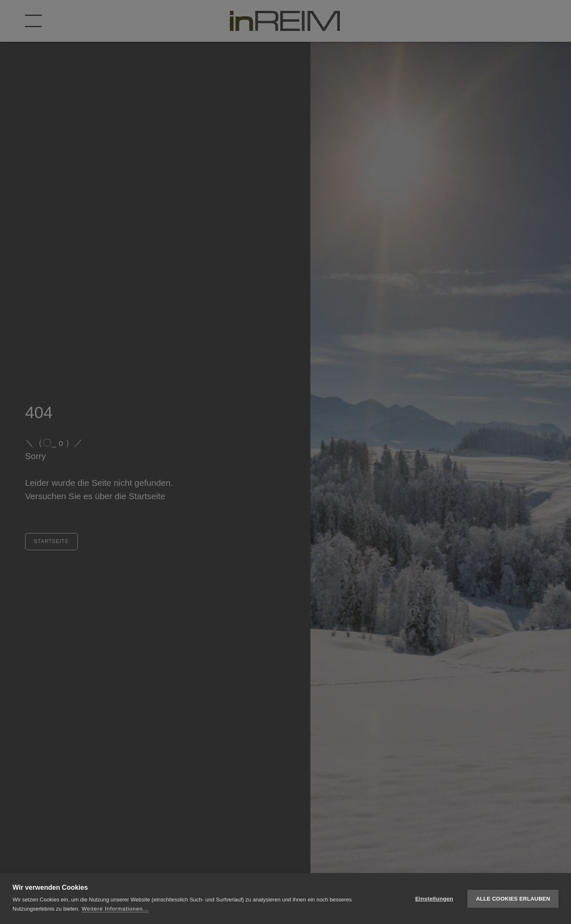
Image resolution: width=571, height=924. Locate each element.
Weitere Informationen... (115, 909)
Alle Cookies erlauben (513, 899)
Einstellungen (434, 899)
